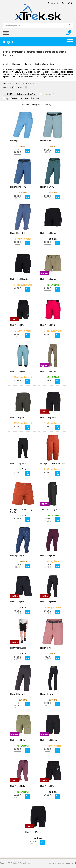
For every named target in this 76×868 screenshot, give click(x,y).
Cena (29, 84)
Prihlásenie (53, 3)
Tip (7, 98)
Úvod (5, 64)
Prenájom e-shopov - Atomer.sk (63, 863)
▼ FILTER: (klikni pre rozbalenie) (20, 94)
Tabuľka (20, 87)
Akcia (15, 98)
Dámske (28, 64)
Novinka (35, 98)
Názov (18, 84)
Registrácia (67, 3)
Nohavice (16, 64)
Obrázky (7, 87)
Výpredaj (24, 98)
